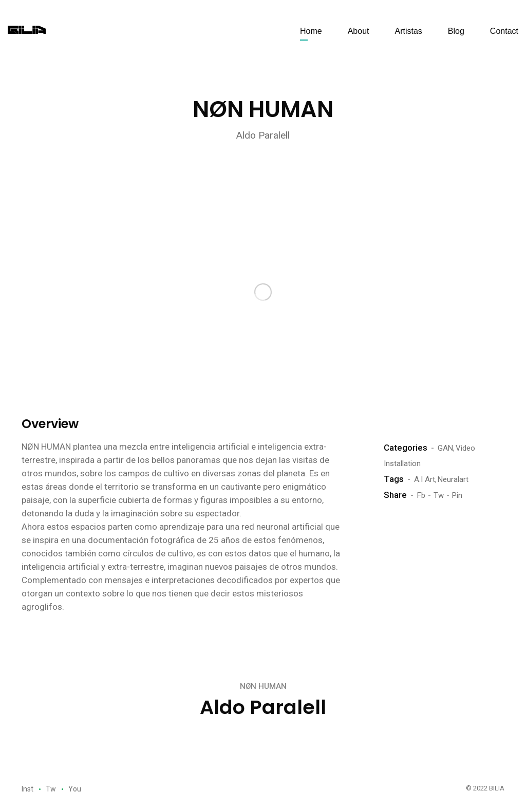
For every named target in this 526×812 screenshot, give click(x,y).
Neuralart (453, 479)
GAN (445, 448)
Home (311, 31)
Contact (504, 31)
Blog (456, 31)
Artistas (408, 31)
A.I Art (425, 479)
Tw (439, 495)
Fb (421, 495)
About (359, 31)
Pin (457, 495)
